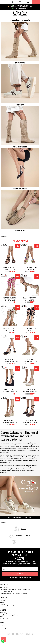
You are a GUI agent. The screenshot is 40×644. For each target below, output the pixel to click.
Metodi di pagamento (7, 613)
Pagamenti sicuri (23, 542)
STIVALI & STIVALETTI (20, 147)
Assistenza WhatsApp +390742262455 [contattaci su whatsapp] (20, 517)
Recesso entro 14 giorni (23, 535)
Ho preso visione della (21, 577)
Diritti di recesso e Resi (7, 617)
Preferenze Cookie (21, 593)
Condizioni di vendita (7, 619)
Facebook (5, 626)
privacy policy (27, 577)
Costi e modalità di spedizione (9, 615)
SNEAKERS (20, 105)
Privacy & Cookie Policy (7, 593)
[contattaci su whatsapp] (2, 641)
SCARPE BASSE (20, 231)
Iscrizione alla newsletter (8, 606)
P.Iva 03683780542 (6, 591)
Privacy (3, 604)
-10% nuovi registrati (20, 5)
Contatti (3, 600)
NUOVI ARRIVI (20, 63)
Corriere (24, 529)
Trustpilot (3, 236)
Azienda (3, 602)
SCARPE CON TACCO (20, 189)
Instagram (5, 628)
